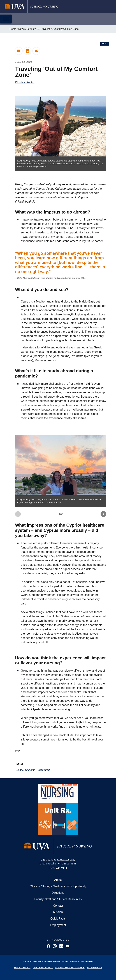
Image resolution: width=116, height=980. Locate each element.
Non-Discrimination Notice (70, 967)
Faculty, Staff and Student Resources (58, 899)
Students (30, 770)
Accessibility (95, 967)
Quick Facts (58, 919)
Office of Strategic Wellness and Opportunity (58, 886)
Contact (58, 906)
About (58, 880)
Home (13, 29)
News (21, 29)
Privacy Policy (22, 967)
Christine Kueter (25, 82)
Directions (58, 893)
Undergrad (43, 770)
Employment (58, 925)
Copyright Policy (43, 967)
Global (19, 770)
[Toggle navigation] (6, 19)
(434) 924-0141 (58, 868)
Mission (58, 912)
